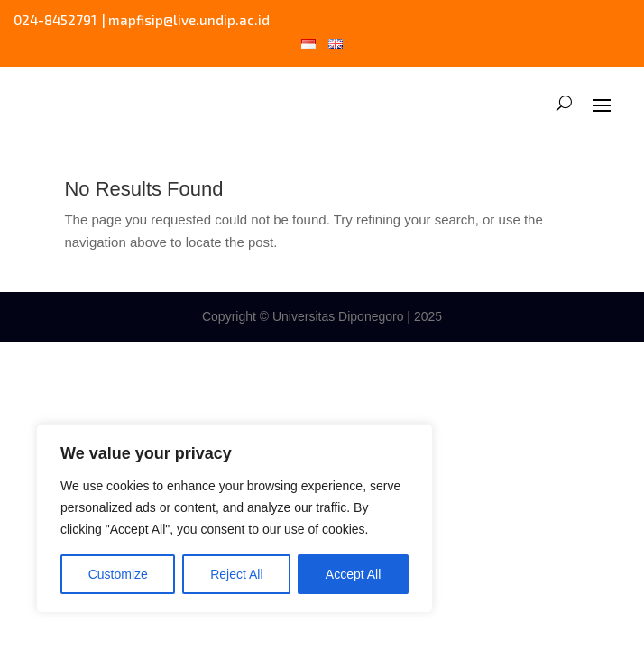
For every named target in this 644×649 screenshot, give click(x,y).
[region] (235, 518)
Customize (118, 574)
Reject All (236, 574)
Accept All (353, 574)
